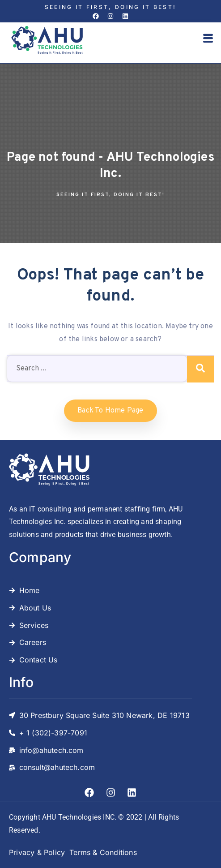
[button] (208, 39)
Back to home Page (110, 411)
